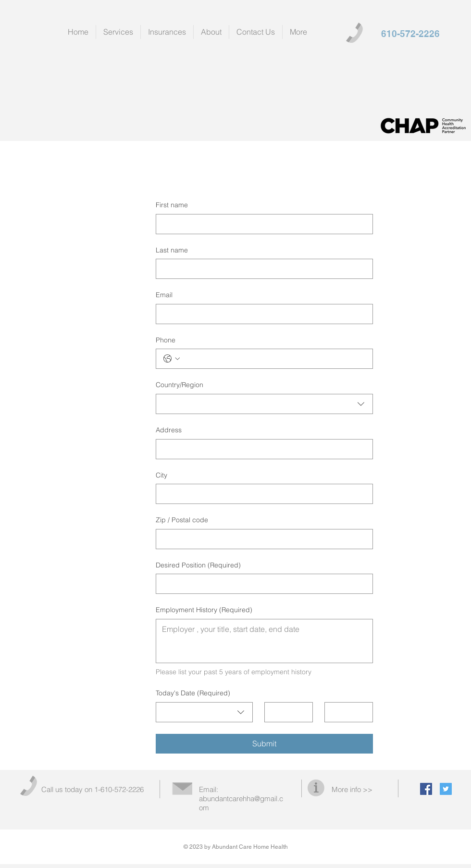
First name (172, 205)
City (161, 475)
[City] (261, 494)
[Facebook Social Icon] (426, 789)
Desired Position (198, 566)
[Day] (286, 712)
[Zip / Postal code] (261, 539)
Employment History (204, 610)
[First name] (261, 224)
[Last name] (261, 269)
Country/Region (180, 385)
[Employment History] (264, 641)
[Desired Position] (261, 584)
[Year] (346, 712)
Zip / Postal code (182, 520)
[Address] (261, 449)
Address (169, 430)
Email (164, 295)
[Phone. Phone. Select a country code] (172, 359)
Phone (166, 340)
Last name (172, 250)
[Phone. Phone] (274, 359)
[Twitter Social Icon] (446, 789)
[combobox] (264, 404)
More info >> (352, 789)
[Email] (261, 314)
